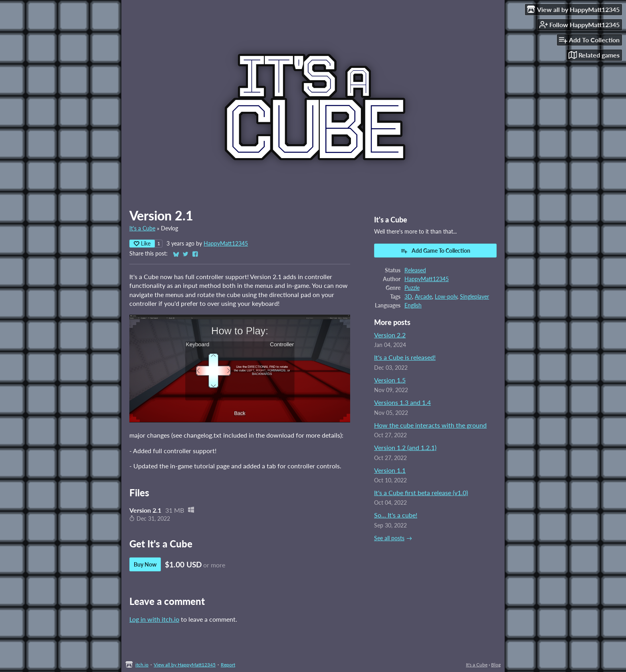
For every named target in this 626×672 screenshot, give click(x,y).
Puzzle (412, 288)
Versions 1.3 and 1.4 (402, 402)
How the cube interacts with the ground (430, 425)
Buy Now (145, 564)
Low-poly (446, 297)
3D (408, 297)
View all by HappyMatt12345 (185, 665)
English (413, 305)
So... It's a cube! (396, 515)
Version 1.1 (390, 470)
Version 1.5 (390, 380)
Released (415, 270)
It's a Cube (142, 228)
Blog (496, 665)
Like (142, 243)
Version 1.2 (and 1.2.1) (405, 447)
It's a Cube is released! (405, 357)
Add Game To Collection (435, 251)
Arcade (423, 297)
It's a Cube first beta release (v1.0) (421, 493)
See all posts (389, 538)
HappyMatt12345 (226, 244)
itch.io (142, 665)
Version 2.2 (390, 335)
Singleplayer (474, 297)
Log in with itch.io (154, 619)
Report (228, 665)
